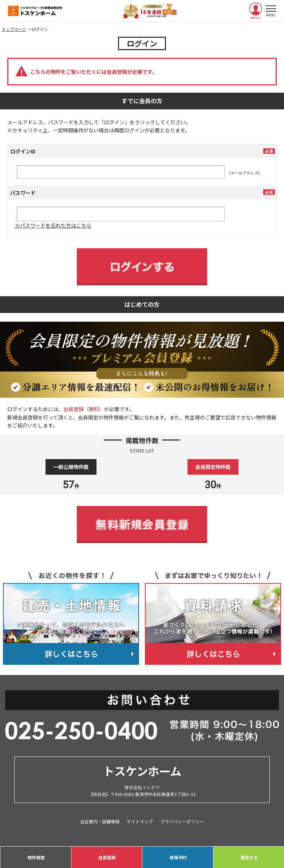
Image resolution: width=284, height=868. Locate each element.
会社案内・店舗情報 (100, 821)
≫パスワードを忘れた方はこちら (53, 225)
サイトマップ (140, 821)
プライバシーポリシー (182, 821)
